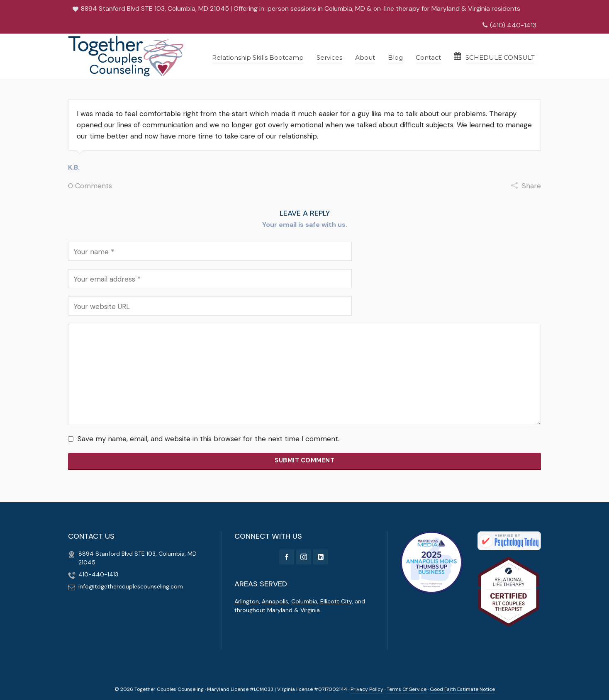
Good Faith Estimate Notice (462, 689)
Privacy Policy (367, 689)
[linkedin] (321, 557)
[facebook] (287, 557)
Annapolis (275, 601)
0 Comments (90, 186)
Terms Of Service (407, 689)
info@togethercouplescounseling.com (131, 586)
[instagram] (304, 557)
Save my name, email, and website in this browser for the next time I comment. (208, 439)
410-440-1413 (98, 574)
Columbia (304, 601)
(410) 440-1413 (509, 25)
